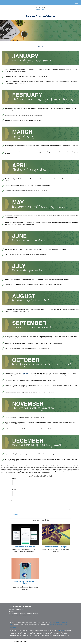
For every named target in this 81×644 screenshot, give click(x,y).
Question (14, 500)
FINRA (58, 630)
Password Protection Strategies (56, 547)
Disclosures (13, 627)
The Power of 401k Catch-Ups (25, 547)
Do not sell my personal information (59, 624)
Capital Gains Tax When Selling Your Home (25, 582)
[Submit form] (16, 515)
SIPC (62, 630)
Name (14, 479)
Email (14, 489)
